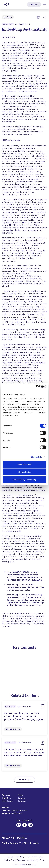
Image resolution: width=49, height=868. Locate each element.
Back (9, 17)
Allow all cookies (25, 464)
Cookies (31, 860)
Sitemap (10, 857)
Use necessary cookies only (24, 480)
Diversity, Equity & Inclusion (15, 810)
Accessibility (19, 857)
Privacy (40, 857)
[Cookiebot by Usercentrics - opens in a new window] (36, 386)
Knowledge (7, 801)
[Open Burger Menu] (44, 4)
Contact (22, 801)
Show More (25, 780)
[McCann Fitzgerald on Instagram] (30, 825)
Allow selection (24, 472)
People (5, 807)
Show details (36, 457)
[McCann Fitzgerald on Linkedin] (19, 825)
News (21, 795)
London (14, 843)
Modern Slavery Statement (15, 860)
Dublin (5, 843)
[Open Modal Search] (34, 5)
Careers (22, 798)
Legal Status (40, 860)
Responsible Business (12, 813)
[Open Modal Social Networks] (45, 17)
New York (24, 843)
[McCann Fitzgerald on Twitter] (24, 825)
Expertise (6, 798)
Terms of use (30, 857)
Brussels (34, 843)
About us (6, 795)
